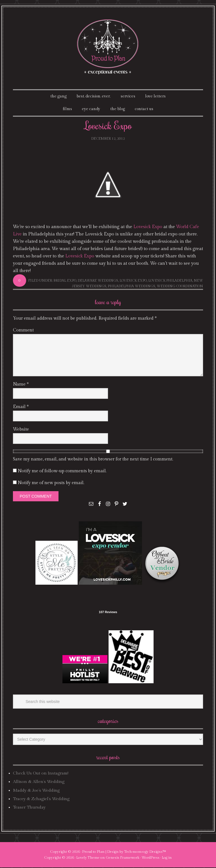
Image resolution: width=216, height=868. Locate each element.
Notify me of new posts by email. (51, 483)
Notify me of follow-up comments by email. (62, 472)
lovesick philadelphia (170, 281)
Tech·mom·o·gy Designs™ (145, 852)
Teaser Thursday (29, 808)
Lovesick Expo (148, 227)
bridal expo (65, 281)
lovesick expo (133, 281)
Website (21, 430)
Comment (23, 331)
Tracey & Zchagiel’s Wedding (41, 799)
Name (21, 385)
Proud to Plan (93, 852)
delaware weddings (98, 281)
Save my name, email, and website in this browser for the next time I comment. (93, 460)
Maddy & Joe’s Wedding (36, 791)
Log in (167, 858)
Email (21, 407)
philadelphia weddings (131, 286)
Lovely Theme (88, 858)
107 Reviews (108, 613)
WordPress (150, 858)
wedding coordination (180, 286)
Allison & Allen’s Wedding (39, 782)
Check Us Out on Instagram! (41, 774)
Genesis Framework (122, 858)
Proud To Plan (108, 47)
